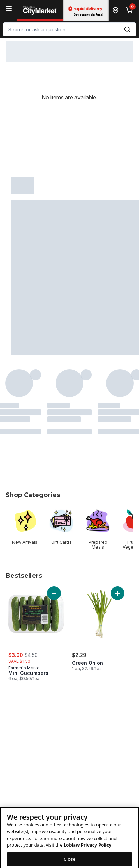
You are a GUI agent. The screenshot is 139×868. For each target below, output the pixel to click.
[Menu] (9, 9)
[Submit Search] (127, 29)
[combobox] (69, 29)
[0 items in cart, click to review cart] (131, 10)
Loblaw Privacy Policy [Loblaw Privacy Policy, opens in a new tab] (87, 852)
